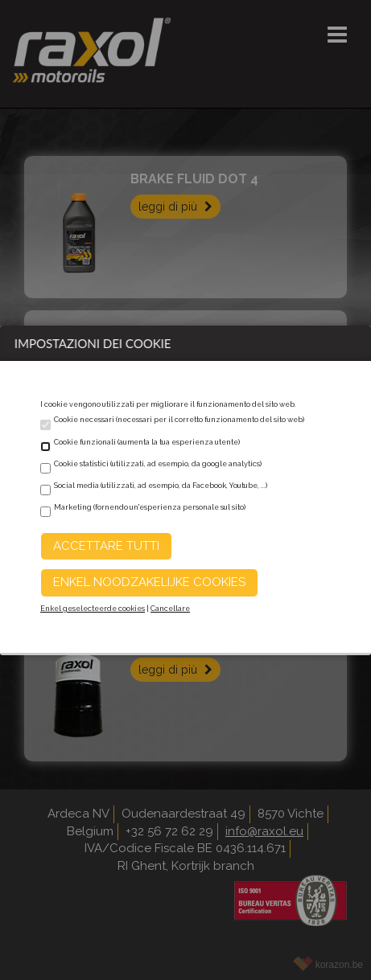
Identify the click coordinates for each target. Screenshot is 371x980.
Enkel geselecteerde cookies (93, 609)
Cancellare (170, 609)
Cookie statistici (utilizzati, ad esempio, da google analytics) (158, 464)
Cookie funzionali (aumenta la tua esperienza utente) (147, 442)
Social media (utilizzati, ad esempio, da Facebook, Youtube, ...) (161, 486)
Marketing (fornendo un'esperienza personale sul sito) (150, 507)
